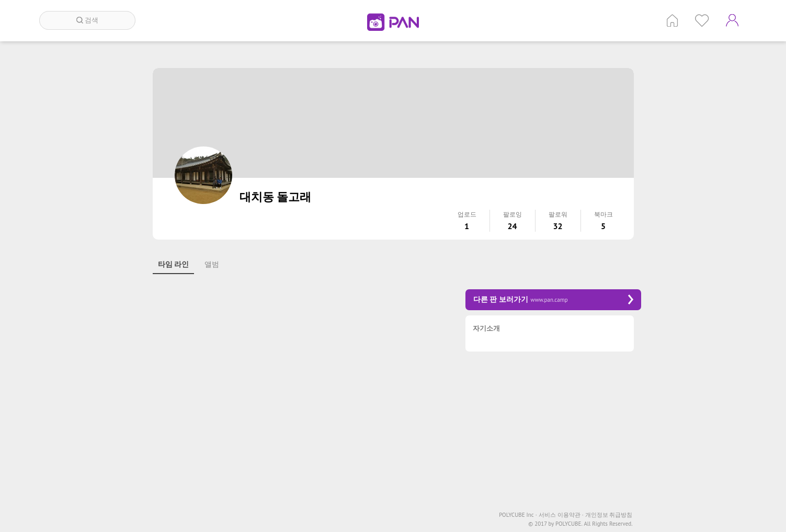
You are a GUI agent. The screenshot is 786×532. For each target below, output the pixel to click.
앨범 (212, 264)
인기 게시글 (702, 20)
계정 (732, 20)
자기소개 (486, 329)
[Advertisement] (299, 363)
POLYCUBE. (569, 524)
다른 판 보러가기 (553, 299)
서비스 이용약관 (561, 515)
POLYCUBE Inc (518, 515)
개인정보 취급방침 (609, 515)
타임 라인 (174, 264)
